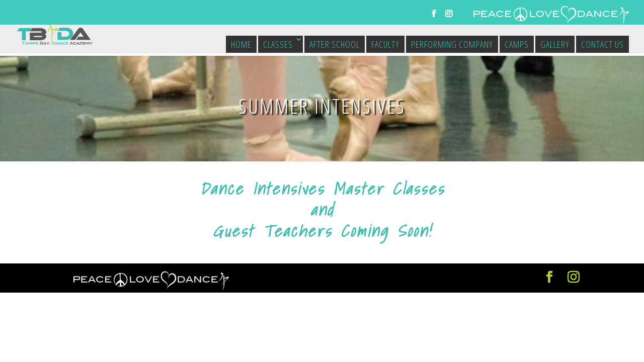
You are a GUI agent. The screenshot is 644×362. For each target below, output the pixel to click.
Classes (278, 44)
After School (335, 44)
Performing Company (452, 44)
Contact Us (602, 44)
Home (241, 44)
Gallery (555, 44)
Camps (517, 44)
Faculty (385, 44)
